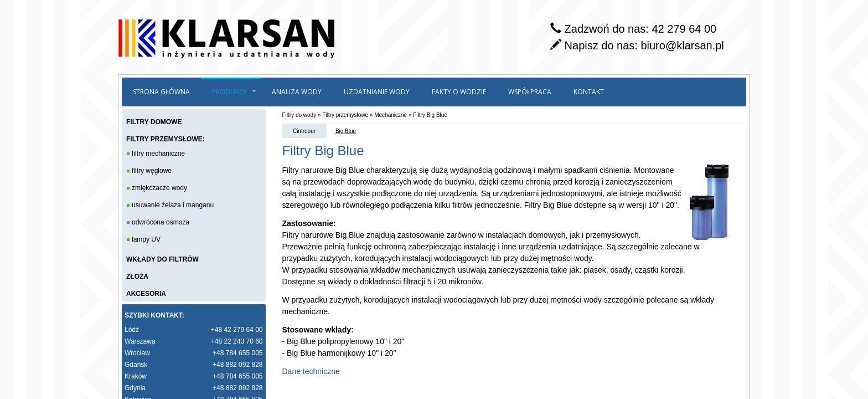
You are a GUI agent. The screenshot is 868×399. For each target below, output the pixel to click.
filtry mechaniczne (158, 154)
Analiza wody (297, 92)
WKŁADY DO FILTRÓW (162, 259)
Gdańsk (136, 365)
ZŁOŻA (137, 277)
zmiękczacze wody (159, 188)
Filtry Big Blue (430, 115)
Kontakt (589, 92)
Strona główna (161, 92)
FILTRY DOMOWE (154, 122)
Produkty (229, 92)
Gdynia (135, 388)
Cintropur (304, 131)
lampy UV (146, 239)
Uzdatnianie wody (377, 92)
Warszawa (140, 341)
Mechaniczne (391, 115)
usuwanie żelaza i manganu (173, 205)
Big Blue (346, 131)
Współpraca (530, 92)
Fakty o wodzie (459, 92)
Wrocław (137, 353)
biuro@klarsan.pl (682, 45)
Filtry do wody (299, 115)
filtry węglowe (152, 171)
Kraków (136, 376)
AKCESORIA (146, 294)
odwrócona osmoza (161, 222)
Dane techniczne (311, 371)
